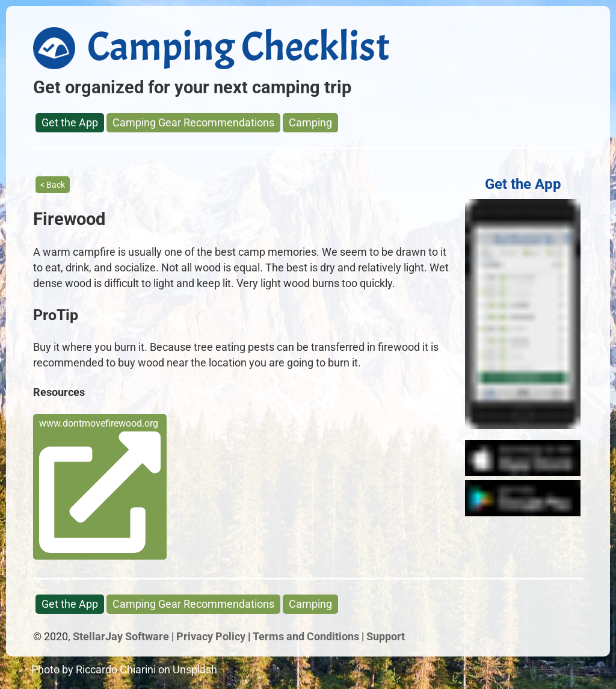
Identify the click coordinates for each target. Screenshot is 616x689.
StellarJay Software (121, 636)
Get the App (70, 122)
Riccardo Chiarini (116, 669)
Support (386, 636)
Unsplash (195, 669)
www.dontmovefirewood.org (100, 485)
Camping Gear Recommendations (193, 122)
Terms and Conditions (306, 636)
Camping (310, 122)
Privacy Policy (211, 636)
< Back (53, 185)
